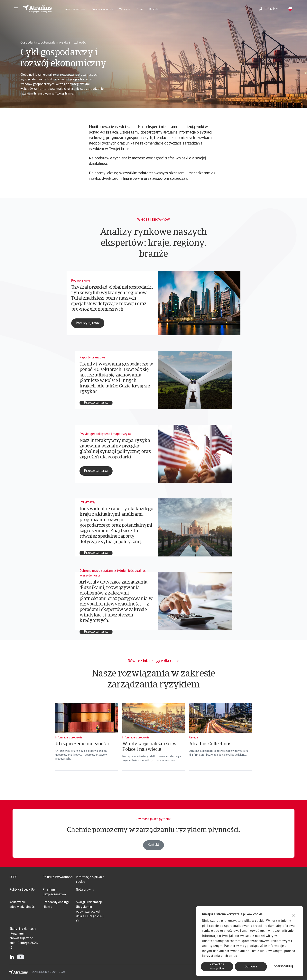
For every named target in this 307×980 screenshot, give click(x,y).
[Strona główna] (37, 9)
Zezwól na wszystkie (217, 967)
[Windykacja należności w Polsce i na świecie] (153, 742)
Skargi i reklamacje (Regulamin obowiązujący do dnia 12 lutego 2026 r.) (24, 938)
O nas (140, 9)
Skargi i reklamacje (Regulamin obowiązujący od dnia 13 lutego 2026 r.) (90, 912)
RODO (13, 877)
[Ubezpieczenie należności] (87, 742)
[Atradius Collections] (220, 742)
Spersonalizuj (283, 966)
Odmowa (251, 967)
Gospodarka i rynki (102, 9)
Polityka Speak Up (22, 890)
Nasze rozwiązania (75, 9)
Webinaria (125, 9)
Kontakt (154, 9)
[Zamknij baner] (294, 916)
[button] (16, 9)
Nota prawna (85, 890)
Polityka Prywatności (58, 877)
